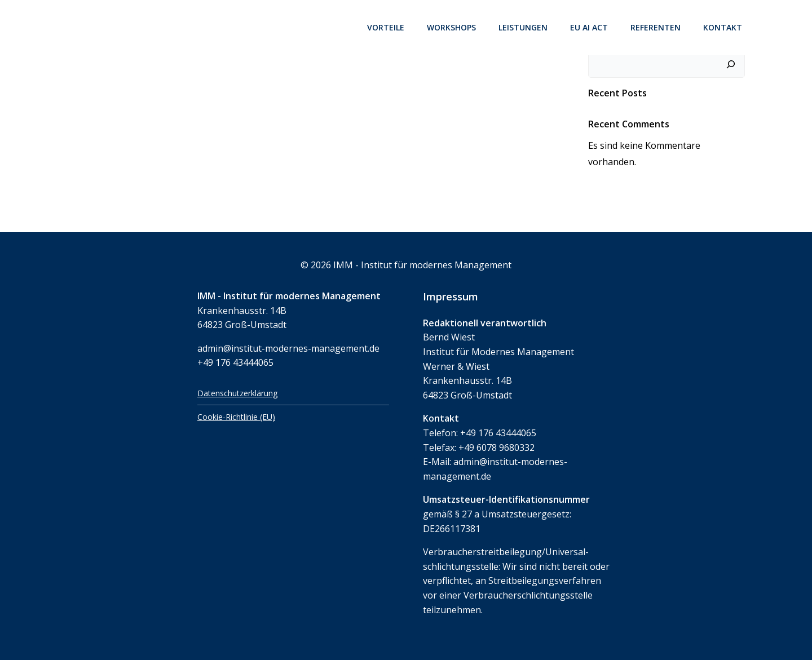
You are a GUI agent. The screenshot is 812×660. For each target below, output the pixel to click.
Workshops (451, 28)
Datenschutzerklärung (237, 393)
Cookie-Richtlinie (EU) (236, 417)
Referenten (656, 28)
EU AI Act (589, 28)
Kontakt (723, 28)
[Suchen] (731, 64)
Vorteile (386, 28)
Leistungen (523, 28)
